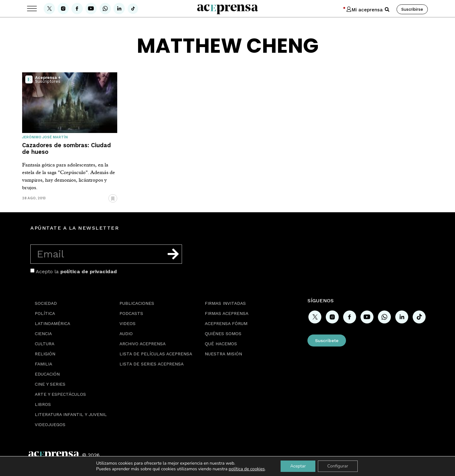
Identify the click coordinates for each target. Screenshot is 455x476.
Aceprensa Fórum (226, 323)
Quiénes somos (223, 334)
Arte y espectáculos (60, 394)
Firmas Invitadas (225, 303)
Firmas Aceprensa (227, 313)
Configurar (338, 466)
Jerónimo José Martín (45, 137)
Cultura (45, 344)
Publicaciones (137, 303)
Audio (126, 334)
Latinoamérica (52, 323)
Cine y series (50, 384)
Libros (43, 404)
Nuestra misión (223, 354)
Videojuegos (50, 425)
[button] (387, 9)
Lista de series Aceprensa (152, 364)
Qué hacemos (221, 344)
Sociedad (46, 303)
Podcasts (131, 313)
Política (45, 313)
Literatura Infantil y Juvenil (71, 414)
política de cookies (247, 469)
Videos (127, 323)
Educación (47, 374)
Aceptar (298, 466)
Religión (45, 354)
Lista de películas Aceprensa (156, 354)
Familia (43, 364)
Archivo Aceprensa (143, 344)
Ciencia (43, 334)
